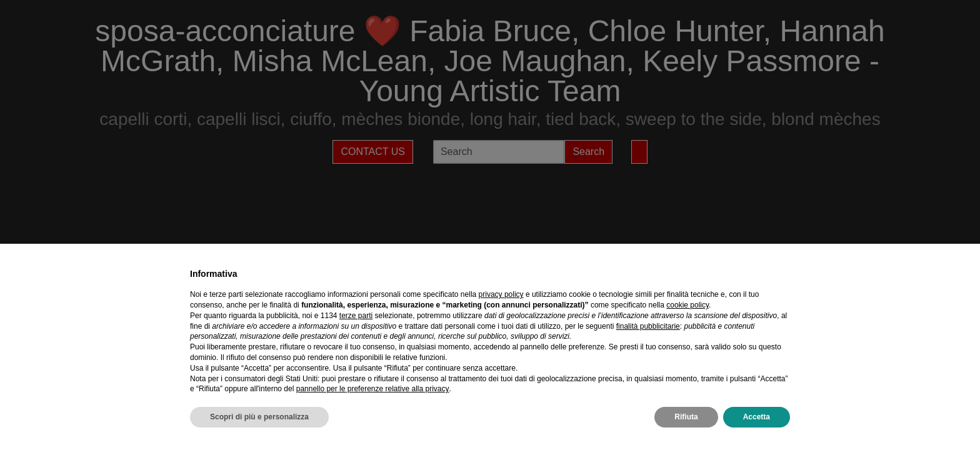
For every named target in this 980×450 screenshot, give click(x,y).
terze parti (356, 316)
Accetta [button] (757, 417)
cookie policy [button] (687, 305)
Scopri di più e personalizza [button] (259, 417)
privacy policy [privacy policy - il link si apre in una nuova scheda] (501, 294)
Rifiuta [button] (686, 417)
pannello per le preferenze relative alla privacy (373, 389)
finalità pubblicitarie (648, 326)
